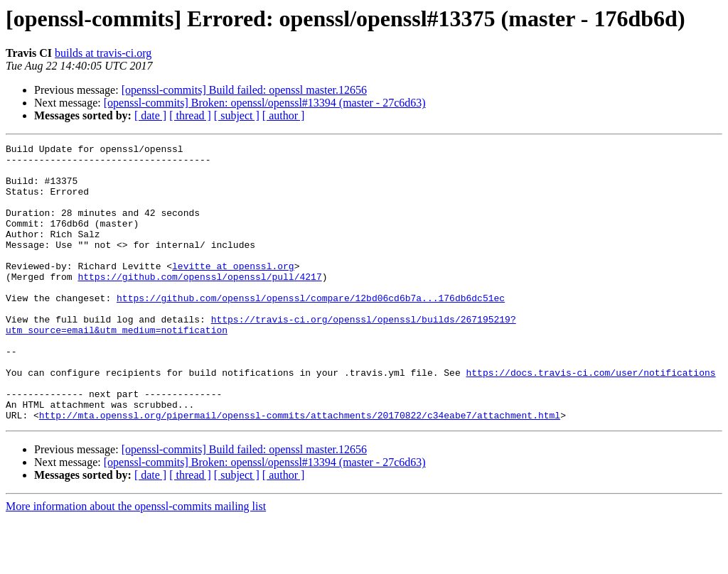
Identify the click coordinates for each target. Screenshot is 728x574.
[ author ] (284, 115)
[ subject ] (237, 115)
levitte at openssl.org (233, 291)
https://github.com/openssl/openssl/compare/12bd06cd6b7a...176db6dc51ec (311, 330)
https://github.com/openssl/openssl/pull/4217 (199, 304)
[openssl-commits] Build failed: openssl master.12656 (244, 90)
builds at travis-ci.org (103, 53)
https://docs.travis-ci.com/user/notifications (590, 419)
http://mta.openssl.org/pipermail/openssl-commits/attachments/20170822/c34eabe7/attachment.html (300, 470)
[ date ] (150, 115)
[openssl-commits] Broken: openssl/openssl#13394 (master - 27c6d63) (265, 103)
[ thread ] (190, 115)
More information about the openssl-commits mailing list (136, 562)
